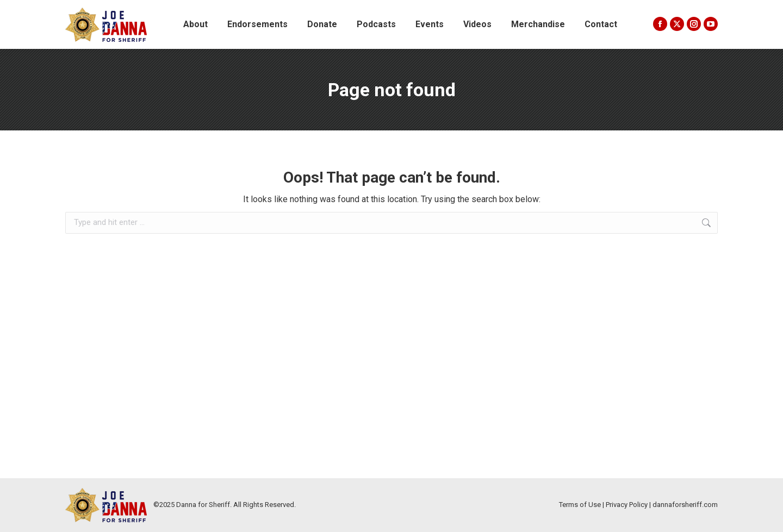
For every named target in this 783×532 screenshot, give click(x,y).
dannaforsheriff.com (685, 505)
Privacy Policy (627, 505)
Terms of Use (580, 505)
